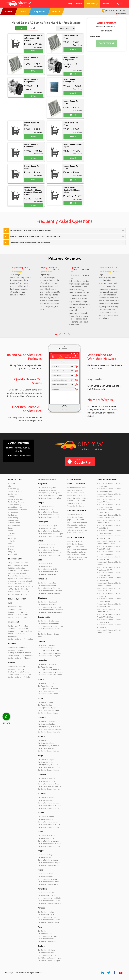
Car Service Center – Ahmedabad (21, 639)
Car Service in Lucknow (47, 779)
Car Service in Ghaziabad (47, 602)
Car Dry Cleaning (15, 504)
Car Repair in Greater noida (48, 624)
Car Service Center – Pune (48, 941)
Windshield (12, 554)
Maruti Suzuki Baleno (106, 26)
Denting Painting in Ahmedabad (20, 631)
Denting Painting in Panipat (48, 917)
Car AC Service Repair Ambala (19, 674)
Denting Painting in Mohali (48, 822)
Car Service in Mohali (46, 817)
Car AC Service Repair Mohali (49, 824)
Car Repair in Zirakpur (46, 953)
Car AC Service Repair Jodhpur (49, 748)
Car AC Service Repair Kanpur (49, 767)
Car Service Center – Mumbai (49, 846)
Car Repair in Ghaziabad (47, 605)
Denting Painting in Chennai (48, 550)
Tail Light (12, 541)
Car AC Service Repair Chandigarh (51, 534)
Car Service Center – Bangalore (50, 498)
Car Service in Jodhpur (46, 740)
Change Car (121, 14)
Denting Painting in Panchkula (49, 898)
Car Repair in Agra (15, 609)
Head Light (12, 538)
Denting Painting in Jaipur (47, 708)
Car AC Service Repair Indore (49, 691)
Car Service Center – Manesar (49, 808)
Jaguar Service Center (76, 520)
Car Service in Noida (45, 874)
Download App (14, 489)
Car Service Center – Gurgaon (49, 656)
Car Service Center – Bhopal (48, 517)
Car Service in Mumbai (46, 836)
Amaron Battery (14, 520)
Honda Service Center (76, 493)
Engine (11, 544)
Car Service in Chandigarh (48, 526)
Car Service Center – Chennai (49, 555)
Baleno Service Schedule (17, 573)
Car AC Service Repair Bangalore (50, 495)
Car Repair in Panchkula (47, 895)
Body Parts (12, 552)
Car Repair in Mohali (45, 819)
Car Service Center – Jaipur (48, 713)
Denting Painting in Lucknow (49, 784)
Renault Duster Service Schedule (21, 586)
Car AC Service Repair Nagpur (49, 863)
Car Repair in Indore (45, 686)
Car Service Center (15, 491)
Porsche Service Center (76, 528)
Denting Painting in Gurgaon (49, 650)
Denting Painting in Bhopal (48, 512)
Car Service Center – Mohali (48, 827)
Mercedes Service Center (77, 525)
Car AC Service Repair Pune (48, 939)
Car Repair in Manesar (46, 800)
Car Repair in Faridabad (47, 586)
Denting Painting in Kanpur (48, 765)
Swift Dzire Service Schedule (19, 571)
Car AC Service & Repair (17, 499)
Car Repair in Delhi (45, 566)
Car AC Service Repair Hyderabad (50, 672)
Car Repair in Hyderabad (47, 667)
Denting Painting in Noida (47, 879)
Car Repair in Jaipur (45, 705)
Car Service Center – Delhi (48, 574)
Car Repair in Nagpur (46, 857)
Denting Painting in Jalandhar (49, 727)
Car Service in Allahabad (17, 648)
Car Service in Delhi (45, 564)
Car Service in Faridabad (47, 583)
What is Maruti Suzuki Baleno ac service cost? (30, 230)
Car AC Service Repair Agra (18, 615)
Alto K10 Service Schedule (18, 565)
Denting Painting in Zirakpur (49, 955)
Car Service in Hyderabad (47, 664)
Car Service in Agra (15, 607)
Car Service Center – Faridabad (49, 593)
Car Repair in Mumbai (46, 838)
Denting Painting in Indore (48, 689)
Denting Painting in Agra (17, 612)
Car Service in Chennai (46, 545)
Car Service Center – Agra (18, 617)
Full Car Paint (13, 512)
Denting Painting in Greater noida (51, 626)
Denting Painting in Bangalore (49, 493)
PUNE (116, 267)
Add (34, 51)
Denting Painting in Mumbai (48, 841)
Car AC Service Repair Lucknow (50, 786)
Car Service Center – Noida (48, 884)
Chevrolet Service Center (77, 488)
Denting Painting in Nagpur (48, 860)
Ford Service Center (75, 490)
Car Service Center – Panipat (49, 922)
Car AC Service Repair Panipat (49, 920)
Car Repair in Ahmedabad (18, 628)
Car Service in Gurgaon (46, 645)
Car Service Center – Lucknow (49, 789)
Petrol (21, 28)
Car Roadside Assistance (17, 510)
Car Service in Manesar (46, 798)
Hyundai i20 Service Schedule (19, 578)
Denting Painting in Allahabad (19, 653)
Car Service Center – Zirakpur (49, 960)
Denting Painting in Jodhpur (48, 746)
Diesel (32, 28)
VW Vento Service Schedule (19, 592)
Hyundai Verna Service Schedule (20, 581)
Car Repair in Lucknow (46, 781)
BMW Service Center (75, 517)
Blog (70, 4)
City (119, 4)
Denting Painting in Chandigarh (50, 531)
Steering (11, 546)
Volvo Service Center (75, 533)
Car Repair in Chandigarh (47, 528)
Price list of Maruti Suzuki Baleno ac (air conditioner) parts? (36, 236)
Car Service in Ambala (16, 667)
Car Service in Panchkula (47, 893)
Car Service (12, 494)
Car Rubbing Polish (15, 507)
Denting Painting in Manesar (49, 803)
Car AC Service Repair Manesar (50, 805)
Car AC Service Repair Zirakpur (49, 958)
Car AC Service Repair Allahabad (20, 655)
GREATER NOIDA (82, 270)
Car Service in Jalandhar (47, 721)
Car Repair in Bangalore (47, 490)
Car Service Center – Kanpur (48, 770)
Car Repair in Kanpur (46, 762)
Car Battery (12, 515)
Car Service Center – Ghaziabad (50, 612)
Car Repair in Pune (45, 934)
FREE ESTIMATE (7, 722)
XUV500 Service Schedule (18, 594)
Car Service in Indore (46, 683)
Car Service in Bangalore (47, 488)
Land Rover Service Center (77, 522)
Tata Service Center (75, 503)
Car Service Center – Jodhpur (49, 751)
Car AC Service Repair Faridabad (50, 591)
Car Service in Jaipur (45, 702)
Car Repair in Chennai (46, 547)
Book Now (92, 4)
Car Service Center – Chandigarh (50, 536)
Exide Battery (13, 518)
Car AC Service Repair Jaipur (48, 710)
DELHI (27, 270)
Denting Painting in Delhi (47, 569)
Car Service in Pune (45, 931)
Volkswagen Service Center (78, 530)
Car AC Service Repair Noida (48, 882)
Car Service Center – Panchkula (50, 903)
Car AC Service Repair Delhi (48, 572)
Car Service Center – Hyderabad (50, 675)
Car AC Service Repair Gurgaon (50, 653)
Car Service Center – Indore (48, 694)
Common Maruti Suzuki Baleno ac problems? (30, 243)
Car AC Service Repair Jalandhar (50, 729)
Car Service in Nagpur (46, 855)
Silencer (11, 549)
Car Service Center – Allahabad (20, 658)
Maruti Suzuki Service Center (78, 498)
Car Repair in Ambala (16, 669)
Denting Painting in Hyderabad (49, 669)
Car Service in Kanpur (46, 760)
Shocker (11, 536)
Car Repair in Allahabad (17, 650)
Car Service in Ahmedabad (18, 626)
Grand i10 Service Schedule (19, 576)
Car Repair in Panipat (46, 914)
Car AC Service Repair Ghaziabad (50, 610)
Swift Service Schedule (17, 568)
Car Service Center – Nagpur (49, 865)
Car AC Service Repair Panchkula (50, 901)
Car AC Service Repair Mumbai (49, 844)
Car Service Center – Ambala (19, 677)
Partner (79, 4)
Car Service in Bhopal (46, 507)
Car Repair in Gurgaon (46, 648)
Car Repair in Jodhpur (46, 743)
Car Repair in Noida (45, 876)
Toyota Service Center (76, 506)
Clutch (11, 531)
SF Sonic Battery (14, 523)
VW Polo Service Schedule (18, 589)
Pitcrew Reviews (64, 258)
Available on (79, 462)
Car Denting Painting (16, 502)
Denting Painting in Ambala (19, 672)
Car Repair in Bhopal (46, 509)
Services (107, 4)
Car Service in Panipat (46, 912)
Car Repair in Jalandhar (47, 724)
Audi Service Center (75, 515)
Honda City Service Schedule (19, 584)
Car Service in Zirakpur (46, 950)
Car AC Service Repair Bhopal (49, 515)
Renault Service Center (76, 501)
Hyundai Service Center (76, 495)
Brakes (11, 528)
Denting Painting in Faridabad (49, 588)
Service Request (14, 483)
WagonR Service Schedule (18, 563)
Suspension (13, 533)
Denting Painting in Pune (47, 936)
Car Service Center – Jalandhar (49, 732)
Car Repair (12, 497)
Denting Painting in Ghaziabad (49, 607)
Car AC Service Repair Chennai (49, 553)
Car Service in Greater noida (48, 621)
